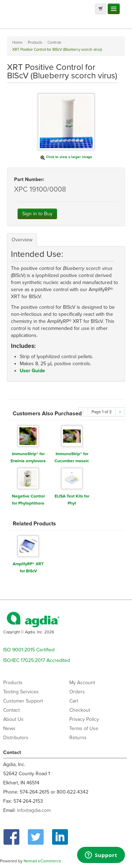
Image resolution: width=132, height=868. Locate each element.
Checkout (80, 710)
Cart (74, 701)
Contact (11, 710)
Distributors (16, 738)
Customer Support (23, 701)
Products (13, 683)
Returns (78, 738)
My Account (82, 683)
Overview (22, 240)
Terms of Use (84, 728)
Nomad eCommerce (42, 861)
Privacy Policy (84, 719)
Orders (77, 692)
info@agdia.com (34, 810)
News (9, 728)
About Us (13, 719)
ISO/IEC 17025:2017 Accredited (37, 660)
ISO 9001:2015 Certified (29, 650)
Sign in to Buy (37, 214)
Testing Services (21, 692)
